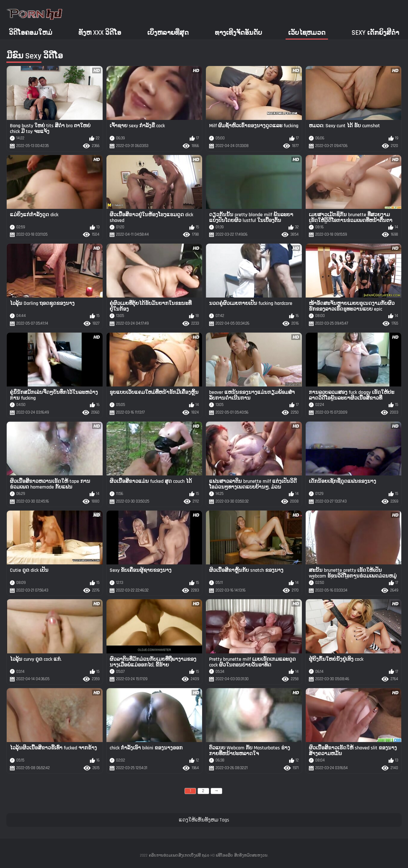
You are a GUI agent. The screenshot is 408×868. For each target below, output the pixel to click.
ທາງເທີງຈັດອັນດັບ (238, 33)
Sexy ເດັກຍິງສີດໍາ (375, 33)
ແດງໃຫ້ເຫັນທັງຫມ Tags (204, 820)
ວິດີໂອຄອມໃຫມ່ (31, 33)
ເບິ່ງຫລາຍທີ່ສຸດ (168, 33)
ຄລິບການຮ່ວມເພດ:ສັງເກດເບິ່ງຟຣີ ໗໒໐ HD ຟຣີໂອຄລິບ (191, 855)
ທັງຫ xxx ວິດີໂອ (100, 33)
